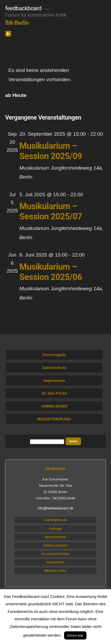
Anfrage (55, 529)
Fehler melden (55, 545)
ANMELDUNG (54, 406)
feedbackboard (23, 8)
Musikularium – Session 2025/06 (51, 272)
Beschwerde (55, 537)
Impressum (54, 380)
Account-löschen (55, 554)
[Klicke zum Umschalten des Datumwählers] (16, 95)
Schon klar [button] (75, 635)
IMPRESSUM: (55, 469)
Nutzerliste (55, 562)
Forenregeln (54, 355)
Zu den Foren (54, 393)
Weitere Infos (55, 571)
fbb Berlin (17, 23)
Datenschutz (54, 368)
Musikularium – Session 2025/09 (51, 151)
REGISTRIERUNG (54, 419)
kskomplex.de (55, 520)
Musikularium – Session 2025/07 (51, 211)
